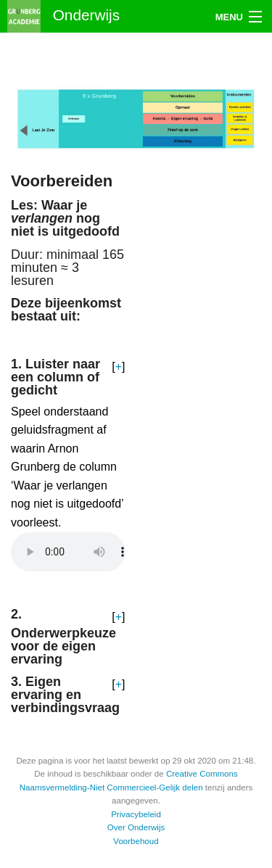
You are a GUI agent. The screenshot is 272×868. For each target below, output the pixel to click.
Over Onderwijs (136, 827)
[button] (118, 367)
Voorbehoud (136, 841)
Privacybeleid (136, 814)
